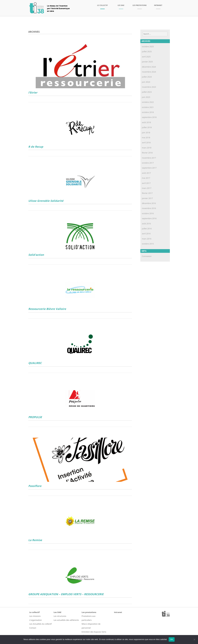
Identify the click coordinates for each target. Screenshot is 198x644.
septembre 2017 (149, 168)
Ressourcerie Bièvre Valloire (47, 309)
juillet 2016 (147, 229)
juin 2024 (146, 82)
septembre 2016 (149, 218)
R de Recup (36, 147)
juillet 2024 (147, 77)
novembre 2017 (149, 158)
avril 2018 (146, 143)
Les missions (35, 616)
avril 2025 (146, 57)
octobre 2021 (148, 107)
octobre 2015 (148, 244)
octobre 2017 (148, 163)
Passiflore (35, 486)
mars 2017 (147, 188)
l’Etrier (33, 93)
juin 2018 (146, 133)
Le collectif (102, 5)
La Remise (35, 540)
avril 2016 (146, 234)
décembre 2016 (149, 203)
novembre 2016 (149, 208)
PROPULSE (35, 417)
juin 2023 (146, 97)
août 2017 (146, 173)
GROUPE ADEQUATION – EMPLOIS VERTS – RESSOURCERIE (66, 594)
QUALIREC (35, 363)
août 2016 (146, 224)
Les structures (60, 616)
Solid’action (36, 255)
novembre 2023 (149, 87)
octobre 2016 (148, 213)
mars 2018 (147, 148)
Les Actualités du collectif (41, 624)
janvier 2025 (147, 62)
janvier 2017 (147, 198)
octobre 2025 (148, 46)
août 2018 (146, 122)
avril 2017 (146, 183)
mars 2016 (147, 239)
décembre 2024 (149, 67)
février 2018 (147, 153)
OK (172, 639)
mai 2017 (146, 178)
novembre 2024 (149, 72)
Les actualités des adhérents (66, 620)
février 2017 (147, 193)
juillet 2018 (147, 127)
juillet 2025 (147, 51)
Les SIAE (121, 5)
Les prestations (140, 5)
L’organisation (36, 620)
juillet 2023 (147, 92)
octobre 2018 (148, 112)
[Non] (194, 639)
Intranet (158, 5)
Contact (33, 628)
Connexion (147, 256)
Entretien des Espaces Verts (94, 632)
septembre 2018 (149, 117)
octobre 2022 (148, 102)
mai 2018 (146, 138)
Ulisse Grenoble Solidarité (46, 201)
